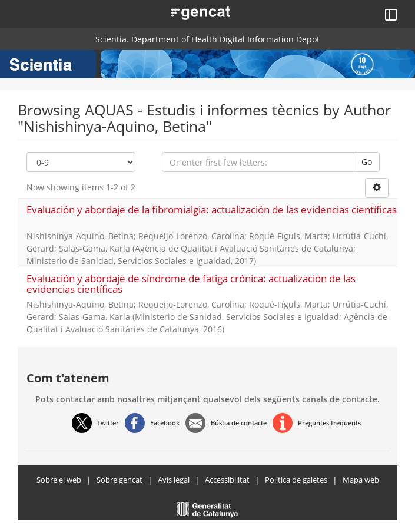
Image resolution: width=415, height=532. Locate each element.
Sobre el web (59, 480)
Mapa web (361, 480)
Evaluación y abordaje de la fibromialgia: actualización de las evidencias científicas (212, 209)
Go (367, 162)
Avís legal (174, 480)
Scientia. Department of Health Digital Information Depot (207, 39)
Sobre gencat (119, 480)
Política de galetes (296, 480)
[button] (187, 12)
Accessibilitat (227, 480)
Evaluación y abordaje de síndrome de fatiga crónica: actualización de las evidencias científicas (191, 284)
